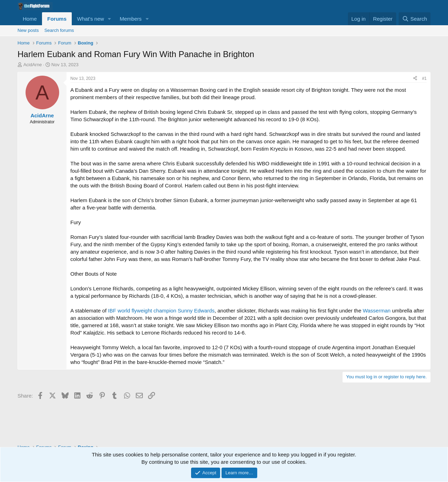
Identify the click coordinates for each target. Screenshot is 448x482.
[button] (110, 19)
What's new (90, 19)
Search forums (59, 30)
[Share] (415, 79)
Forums (57, 19)
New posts (28, 30)
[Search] (415, 19)
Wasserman (376, 311)
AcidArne (33, 65)
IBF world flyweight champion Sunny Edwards (161, 311)
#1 (424, 78)
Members (131, 19)
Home (30, 19)
